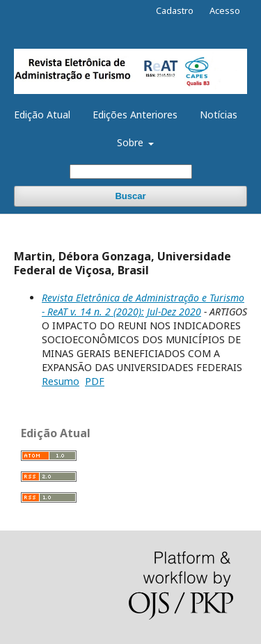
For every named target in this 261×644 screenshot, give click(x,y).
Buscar (130, 196)
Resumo (61, 381)
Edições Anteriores (135, 115)
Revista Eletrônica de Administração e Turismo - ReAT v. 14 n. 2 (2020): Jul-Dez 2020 (143, 305)
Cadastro (175, 10)
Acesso (225, 10)
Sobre (132, 142)
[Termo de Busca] (131, 172)
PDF (95, 381)
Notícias (219, 115)
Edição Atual (42, 115)
